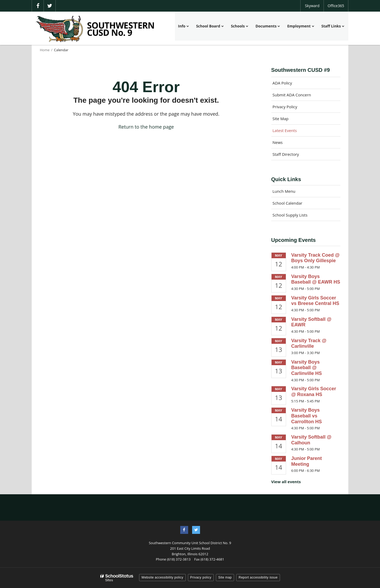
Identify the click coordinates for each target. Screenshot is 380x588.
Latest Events (285, 130)
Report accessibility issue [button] (258, 577)
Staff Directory (286, 154)
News (278, 142)
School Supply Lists (290, 215)
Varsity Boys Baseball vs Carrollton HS (307, 416)
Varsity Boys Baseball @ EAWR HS (316, 279)
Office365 (336, 6)
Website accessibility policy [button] (162, 577)
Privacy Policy (285, 107)
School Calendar (288, 203)
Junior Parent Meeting (307, 461)
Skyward (312, 6)
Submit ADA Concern (292, 95)
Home (45, 50)
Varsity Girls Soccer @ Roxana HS (314, 392)
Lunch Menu (284, 191)
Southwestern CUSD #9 (301, 70)
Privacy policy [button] (201, 577)
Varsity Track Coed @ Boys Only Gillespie (316, 258)
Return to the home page (146, 127)
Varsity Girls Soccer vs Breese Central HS (315, 301)
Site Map (281, 119)
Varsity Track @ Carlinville (309, 344)
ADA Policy (282, 83)
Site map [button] (225, 577)
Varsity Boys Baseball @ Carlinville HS (307, 368)
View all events (286, 482)
